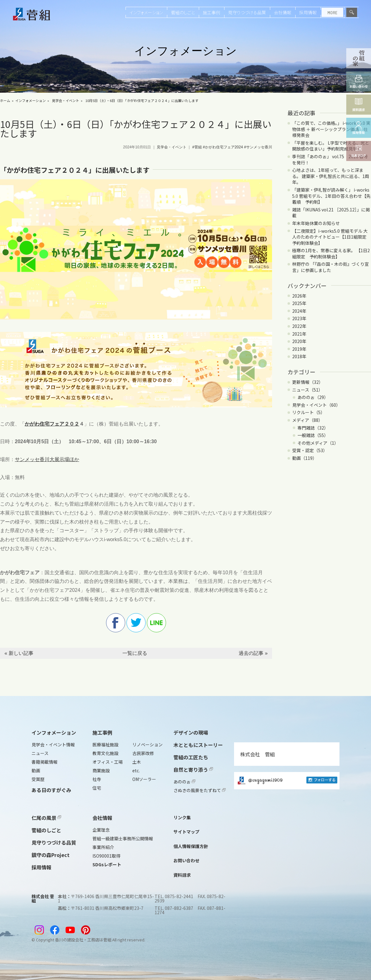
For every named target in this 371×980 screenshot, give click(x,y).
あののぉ (184, 782)
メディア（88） (307, 420)
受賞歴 (38, 779)
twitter (136, 623)
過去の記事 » (253, 653)
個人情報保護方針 (191, 846)
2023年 (299, 318)
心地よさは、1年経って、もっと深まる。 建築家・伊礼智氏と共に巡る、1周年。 (331, 176)
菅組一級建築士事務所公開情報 (123, 838)
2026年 (299, 296)
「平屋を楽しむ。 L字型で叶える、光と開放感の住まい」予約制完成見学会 (331, 146)
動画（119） (305, 458)
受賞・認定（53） (310, 450)
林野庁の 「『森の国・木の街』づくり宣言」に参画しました (330, 267)
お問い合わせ (186, 860)
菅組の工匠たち (191, 757)
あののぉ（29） (313, 397)
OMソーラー (144, 779)
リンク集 (182, 817)
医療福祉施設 (105, 745)
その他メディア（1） (318, 443)
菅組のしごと (183, 12)
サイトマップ (186, 832)
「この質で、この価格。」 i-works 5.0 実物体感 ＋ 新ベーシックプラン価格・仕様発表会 (331, 129)
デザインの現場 (191, 732)
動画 (36, 770)
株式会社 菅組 (258, 754)
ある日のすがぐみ (51, 790)
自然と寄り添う (193, 770)
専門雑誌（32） (313, 428)
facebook (116, 623)
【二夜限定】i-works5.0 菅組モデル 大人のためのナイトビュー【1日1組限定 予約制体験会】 (331, 237)
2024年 (299, 311)
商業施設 (101, 770)
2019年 (299, 349)
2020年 (299, 341)
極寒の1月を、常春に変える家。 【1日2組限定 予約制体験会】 (331, 253)
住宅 (97, 788)
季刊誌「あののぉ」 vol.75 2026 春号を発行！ (330, 159)
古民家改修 (143, 753)
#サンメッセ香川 (258, 147)
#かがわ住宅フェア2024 (223, 147)
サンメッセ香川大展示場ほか (47, 459)
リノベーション (147, 745)
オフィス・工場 (108, 762)
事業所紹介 (103, 847)
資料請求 (182, 875)
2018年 (299, 356)
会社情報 (283, 12)
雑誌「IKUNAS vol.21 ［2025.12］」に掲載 (331, 213)
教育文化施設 (105, 753)
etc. (136, 770)
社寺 (97, 779)
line (156, 623)
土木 (137, 762)
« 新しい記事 (19, 653)
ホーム (5, 100)
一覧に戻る (135, 653)
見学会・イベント (66, 100)
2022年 (299, 326)
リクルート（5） (309, 412)
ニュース (40, 753)
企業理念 (101, 830)
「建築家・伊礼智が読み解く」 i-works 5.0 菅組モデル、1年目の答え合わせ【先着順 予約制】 (331, 196)
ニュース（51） (307, 390)
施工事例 (211, 12)
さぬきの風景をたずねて (200, 790)
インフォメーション (146, 12)
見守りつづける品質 (247, 12)
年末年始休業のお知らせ (316, 223)
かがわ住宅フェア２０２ (52, 424)
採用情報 (308, 12)
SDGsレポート (107, 864)
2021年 (299, 334)
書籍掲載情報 (45, 762)
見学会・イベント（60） (316, 405)
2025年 (299, 303)
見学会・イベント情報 (53, 745)
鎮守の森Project (51, 855)
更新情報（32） (308, 382)
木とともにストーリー (198, 745)
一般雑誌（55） (313, 435)
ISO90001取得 (106, 856)
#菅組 (197, 147)
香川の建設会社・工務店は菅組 (83, 940)
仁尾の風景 (46, 818)
